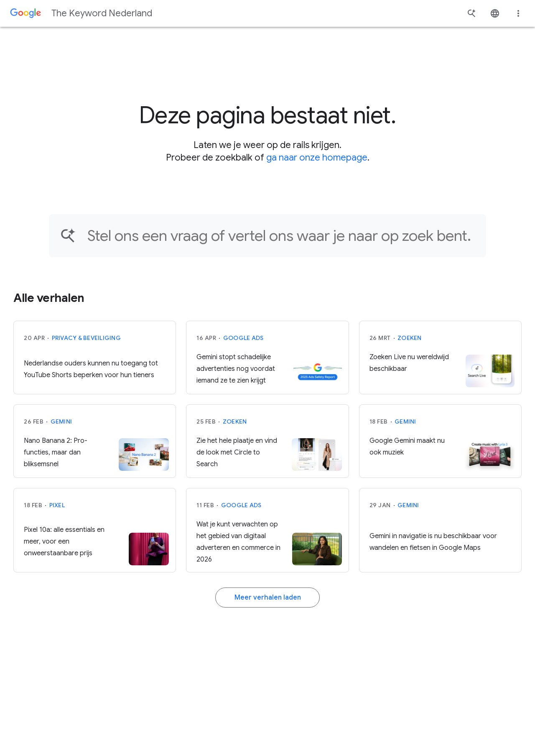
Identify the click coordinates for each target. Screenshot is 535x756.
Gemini (61, 421)
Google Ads (243, 338)
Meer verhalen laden (268, 598)
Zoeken (410, 338)
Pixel (57, 505)
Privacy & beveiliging (86, 338)
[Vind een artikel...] (281, 236)
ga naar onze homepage (317, 157)
